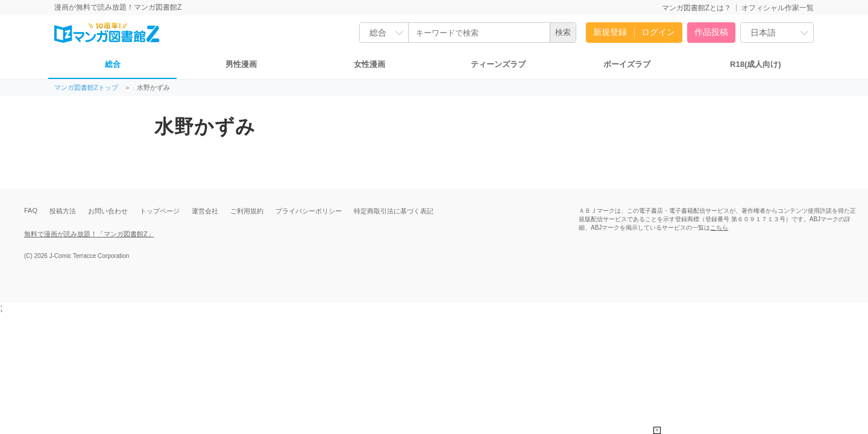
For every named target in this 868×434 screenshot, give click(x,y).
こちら (719, 228)
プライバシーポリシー (309, 211)
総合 (113, 64)
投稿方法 (63, 211)
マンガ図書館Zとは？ (697, 8)
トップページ (160, 211)
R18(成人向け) (756, 64)
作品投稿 (711, 32)
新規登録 (610, 32)
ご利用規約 (247, 211)
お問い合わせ (108, 211)
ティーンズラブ (498, 64)
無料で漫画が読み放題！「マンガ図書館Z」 (89, 234)
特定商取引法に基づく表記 (394, 211)
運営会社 (205, 211)
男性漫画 (241, 64)
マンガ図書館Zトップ (86, 88)
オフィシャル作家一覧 (778, 8)
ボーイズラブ (627, 64)
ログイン (658, 32)
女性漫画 (370, 64)
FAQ (31, 210)
